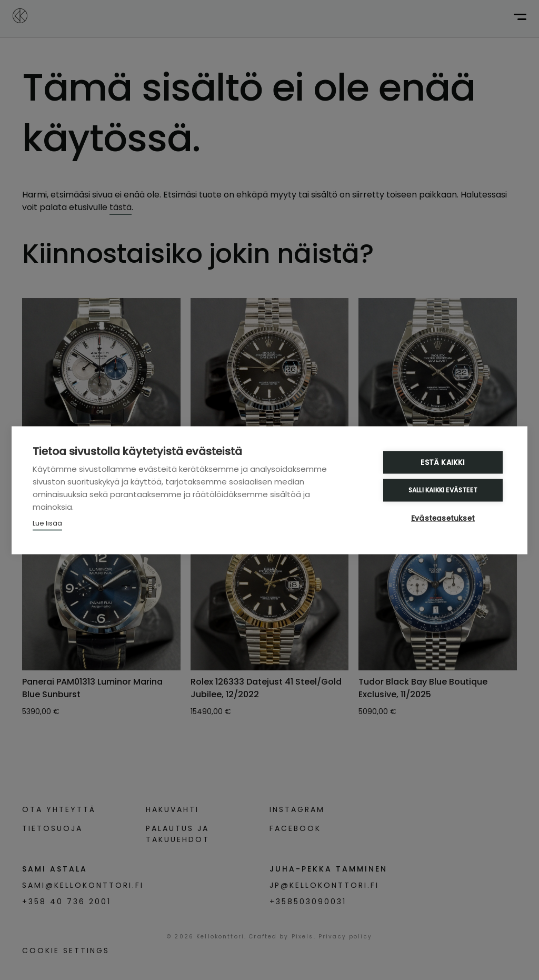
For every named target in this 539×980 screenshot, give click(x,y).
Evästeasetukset (443, 518)
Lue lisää (47, 523)
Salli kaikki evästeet (443, 490)
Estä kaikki (443, 462)
